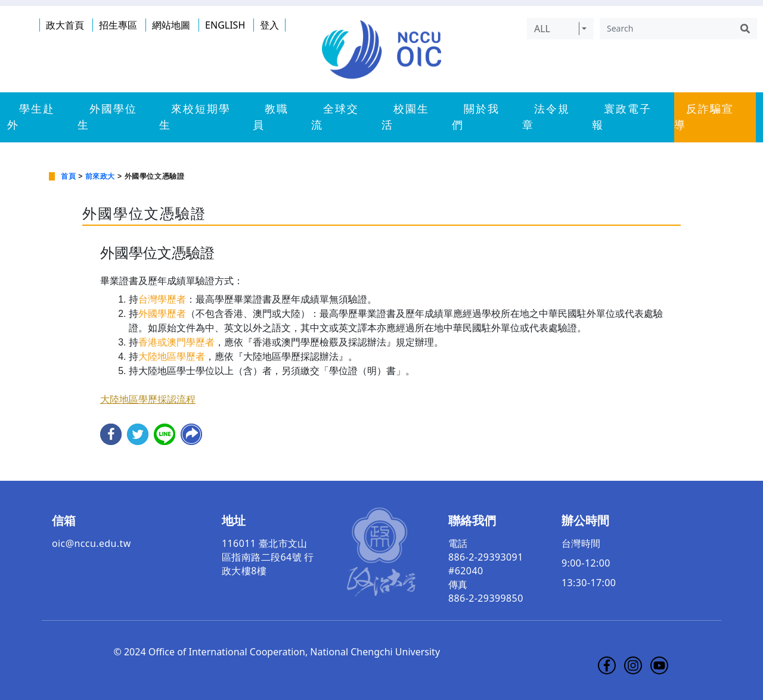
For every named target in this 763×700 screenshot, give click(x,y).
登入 (269, 25)
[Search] (666, 29)
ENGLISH (225, 25)
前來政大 (100, 176)
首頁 (68, 176)
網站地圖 (171, 25)
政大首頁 (65, 25)
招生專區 (118, 25)
